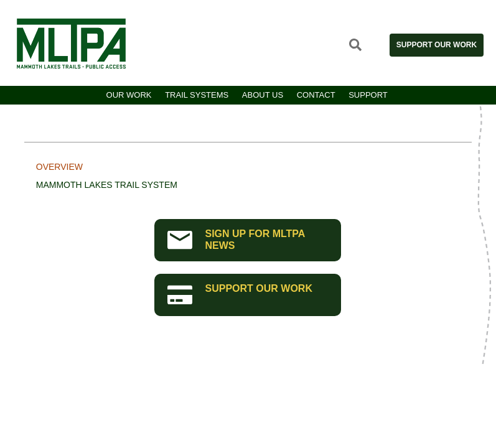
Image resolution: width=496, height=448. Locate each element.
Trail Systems (197, 95)
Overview (59, 167)
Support (368, 95)
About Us (263, 95)
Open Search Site (355, 45)
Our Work (129, 95)
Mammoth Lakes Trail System (107, 185)
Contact (316, 95)
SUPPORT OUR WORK (240, 294)
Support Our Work (437, 45)
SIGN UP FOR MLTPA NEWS (236, 240)
